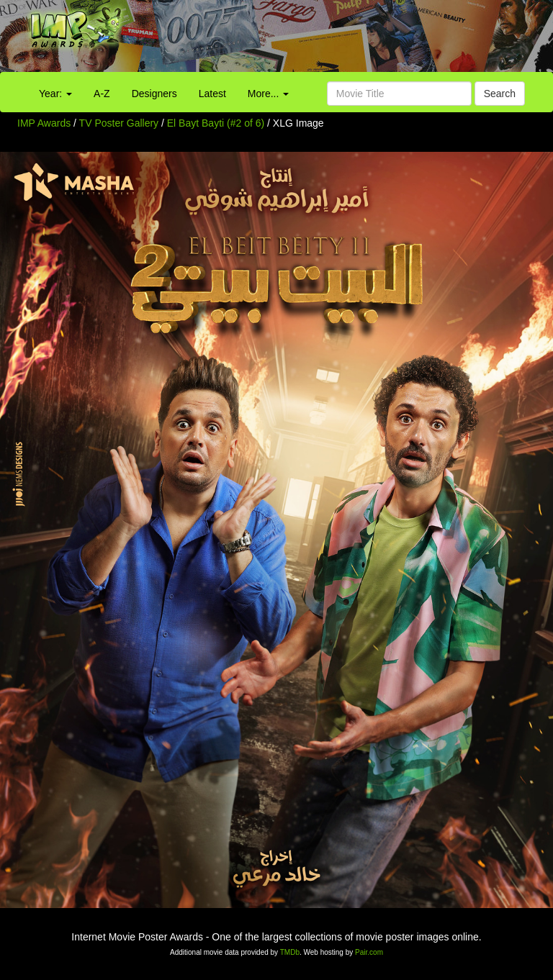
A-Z (102, 94)
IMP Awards (44, 123)
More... (268, 94)
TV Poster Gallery (119, 123)
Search (500, 94)
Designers (154, 94)
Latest (212, 94)
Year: (55, 94)
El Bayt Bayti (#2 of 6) (216, 123)
